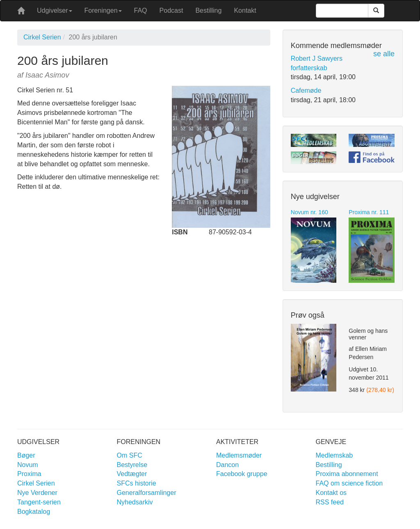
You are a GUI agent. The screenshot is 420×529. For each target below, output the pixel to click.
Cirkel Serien (42, 37)
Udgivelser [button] (55, 10)
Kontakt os (331, 493)
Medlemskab (334, 455)
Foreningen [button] (103, 10)
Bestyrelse (132, 465)
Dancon (227, 465)
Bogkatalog (34, 512)
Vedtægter (132, 474)
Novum (28, 465)
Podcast (171, 10)
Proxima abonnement (347, 474)
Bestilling (208, 10)
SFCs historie (137, 483)
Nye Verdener (37, 493)
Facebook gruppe (242, 474)
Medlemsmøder (239, 455)
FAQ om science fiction (349, 483)
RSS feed (330, 502)
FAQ (141, 10)
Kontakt (245, 10)
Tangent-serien (39, 502)
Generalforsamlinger (147, 493)
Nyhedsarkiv (135, 502)
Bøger (26, 455)
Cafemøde (306, 90)
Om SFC (130, 455)
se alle (384, 54)
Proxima (29, 474)
